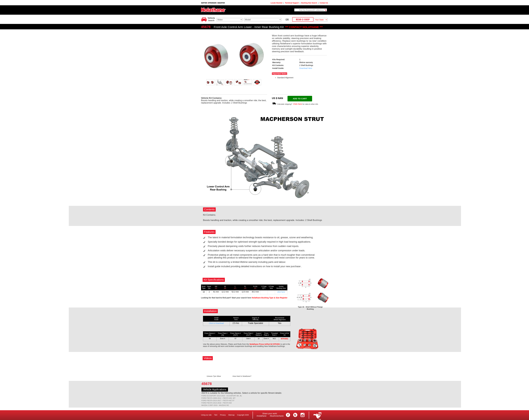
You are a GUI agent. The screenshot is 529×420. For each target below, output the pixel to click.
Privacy (223, 415)
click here (281, 292)
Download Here (306, 68)
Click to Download (216, 323)
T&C (216, 415)
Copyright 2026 (243, 415)
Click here (298, 104)
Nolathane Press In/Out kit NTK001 (265, 344)
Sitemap (231, 415)
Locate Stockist (277, 3)
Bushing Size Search (309, 3)
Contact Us (324, 3)
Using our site (206, 415)
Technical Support (292, 3)
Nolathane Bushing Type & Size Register (270, 298)
